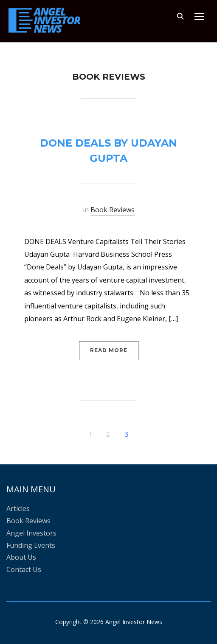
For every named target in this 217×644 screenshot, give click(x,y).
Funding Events (31, 545)
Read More (109, 350)
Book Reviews (113, 210)
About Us (21, 557)
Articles (18, 508)
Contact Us (24, 569)
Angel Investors (31, 533)
